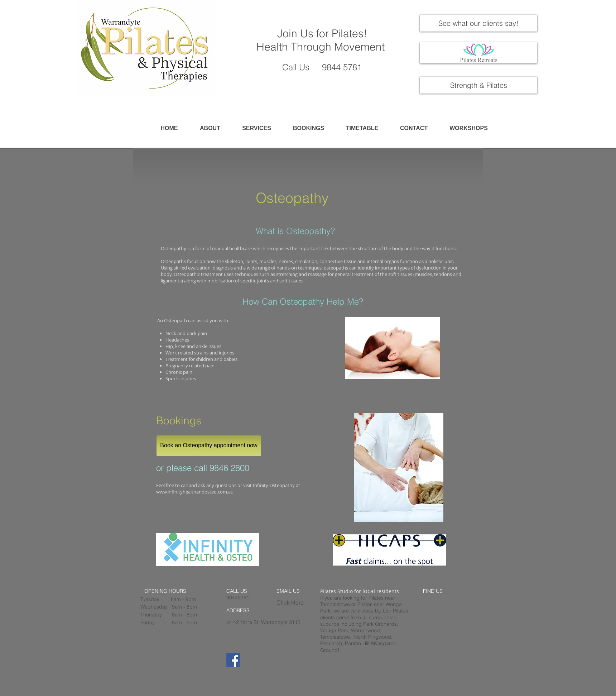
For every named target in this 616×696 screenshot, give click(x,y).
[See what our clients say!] (478, 23)
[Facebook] (233, 660)
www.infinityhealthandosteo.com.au (195, 492)
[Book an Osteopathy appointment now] (209, 446)
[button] (257, 128)
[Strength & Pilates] (478, 85)
